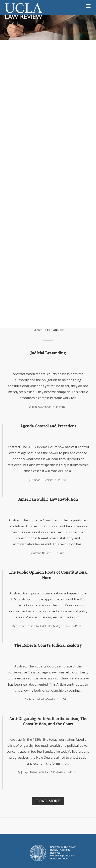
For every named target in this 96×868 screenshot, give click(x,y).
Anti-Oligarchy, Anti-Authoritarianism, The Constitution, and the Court (48, 722)
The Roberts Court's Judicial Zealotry (48, 646)
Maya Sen (62, 626)
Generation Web (59, 859)
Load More (48, 801)
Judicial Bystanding (48, 353)
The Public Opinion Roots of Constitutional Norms (48, 575)
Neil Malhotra (44, 626)
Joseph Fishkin (30, 772)
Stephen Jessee (26, 626)
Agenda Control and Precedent (48, 426)
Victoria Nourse (42, 553)
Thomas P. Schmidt (42, 480)
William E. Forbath (52, 772)
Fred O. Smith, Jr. (42, 407)
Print (62, 407)
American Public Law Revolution (48, 500)
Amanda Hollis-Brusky (42, 699)
